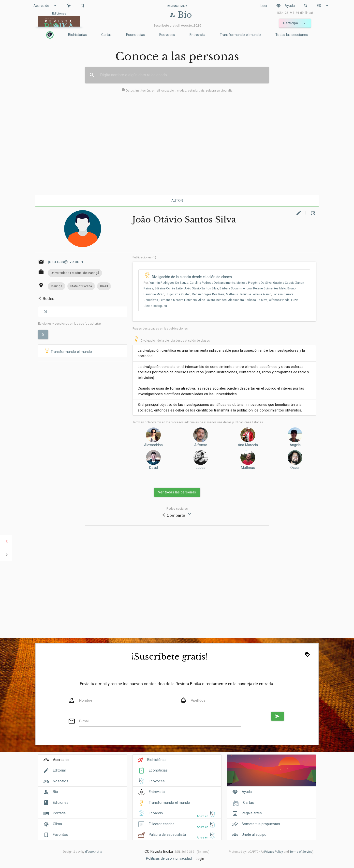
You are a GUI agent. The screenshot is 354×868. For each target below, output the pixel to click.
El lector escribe (162, 824)
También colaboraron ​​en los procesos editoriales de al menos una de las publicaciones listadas (198, 422)
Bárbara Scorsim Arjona (236, 288)
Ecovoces (167, 35)
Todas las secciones (292, 35)
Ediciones (61, 803)
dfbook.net (92, 852)
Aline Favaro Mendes (212, 300)
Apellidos (198, 700)
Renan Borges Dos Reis (208, 294)
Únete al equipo (254, 835)
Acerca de (46, 6)
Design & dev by (83, 852)
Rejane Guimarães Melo (270, 288)
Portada (59, 813)
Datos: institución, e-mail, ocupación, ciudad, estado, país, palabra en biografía (177, 91)
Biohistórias (157, 760)
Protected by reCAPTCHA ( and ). (272, 852)
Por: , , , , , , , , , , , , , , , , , (224, 294)
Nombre (86, 700)
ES (323, 6)
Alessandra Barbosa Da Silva (248, 300)
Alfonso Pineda (279, 300)
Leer (264, 6)
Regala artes (252, 813)
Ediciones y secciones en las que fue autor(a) (69, 324)
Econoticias (135, 35)
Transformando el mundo (240, 35)
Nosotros (61, 781)
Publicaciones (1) (144, 257)
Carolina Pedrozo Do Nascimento (212, 283)
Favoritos (60, 835)
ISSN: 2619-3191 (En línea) (295, 13)
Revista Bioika (177, 6)
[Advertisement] (177, 143)
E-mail (84, 721)
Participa (295, 23)
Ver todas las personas (177, 492)
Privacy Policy (274, 852)
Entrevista (197, 35)
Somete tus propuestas (261, 824)
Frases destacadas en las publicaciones (160, 329)
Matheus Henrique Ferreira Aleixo (249, 294)
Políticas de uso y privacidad (169, 858)
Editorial (59, 770)
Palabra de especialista (167, 835)
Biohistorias (77, 35)
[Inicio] (50, 35)
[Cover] (271, 773)
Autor (177, 201)
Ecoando (156, 813)
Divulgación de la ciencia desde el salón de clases (192, 277)
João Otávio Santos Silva (201, 288)
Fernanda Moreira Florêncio (178, 300)
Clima (57, 824)
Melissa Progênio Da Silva (254, 283)
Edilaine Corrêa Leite (169, 288)
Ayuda (285, 6)
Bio (55, 792)
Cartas (106, 35)
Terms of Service (301, 852)
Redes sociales (177, 509)
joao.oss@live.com (65, 262)
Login (200, 859)
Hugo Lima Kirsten (178, 294)
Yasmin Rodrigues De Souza (169, 283)
